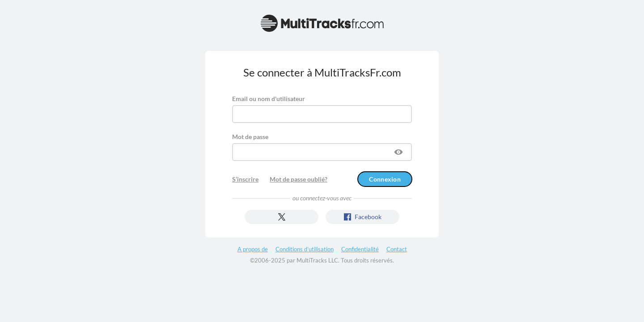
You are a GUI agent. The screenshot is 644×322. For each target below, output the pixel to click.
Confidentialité (360, 249)
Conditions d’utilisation (305, 249)
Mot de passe (250, 137)
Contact (397, 249)
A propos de (253, 249)
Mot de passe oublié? (299, 179)
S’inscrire (245, 179)
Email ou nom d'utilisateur (269, 99)
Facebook (363, 217)
